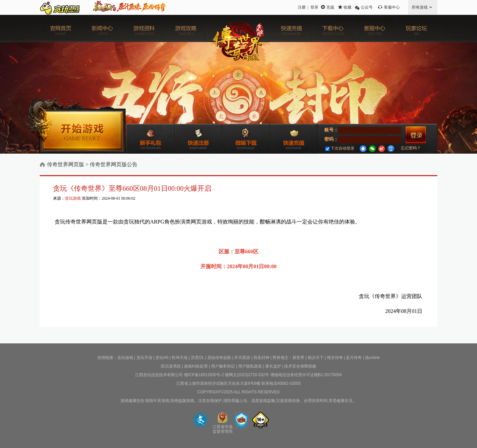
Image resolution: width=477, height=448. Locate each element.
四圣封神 (261, 358)
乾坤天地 (180, 358)
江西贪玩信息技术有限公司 (159, 375)
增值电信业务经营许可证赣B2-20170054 (306, 375)
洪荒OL (197, 358)
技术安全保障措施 (300, 366)
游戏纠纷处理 (196, 366)
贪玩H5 (162, 358)
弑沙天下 (316, 358)
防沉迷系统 (171, 366)
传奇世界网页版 (66, 164)
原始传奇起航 (219, 358)
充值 (330, 7)
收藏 (347, 7)
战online (372, 358)
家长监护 (273, 366)
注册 (302, 7)
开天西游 (242, 358)
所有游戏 (420, 7)
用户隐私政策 (250, 366)
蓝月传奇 (354, 358)
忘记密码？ (411, 148)
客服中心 (392, 7)
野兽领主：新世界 (289, 358)
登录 (314, 7)
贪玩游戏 (73, 198)
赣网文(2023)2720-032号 (247, 375)
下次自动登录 (340, 149)
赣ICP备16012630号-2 (204, 375)
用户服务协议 (223, 366)
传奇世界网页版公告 (114, 164)
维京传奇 (335, 358)
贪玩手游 (144, 358)
